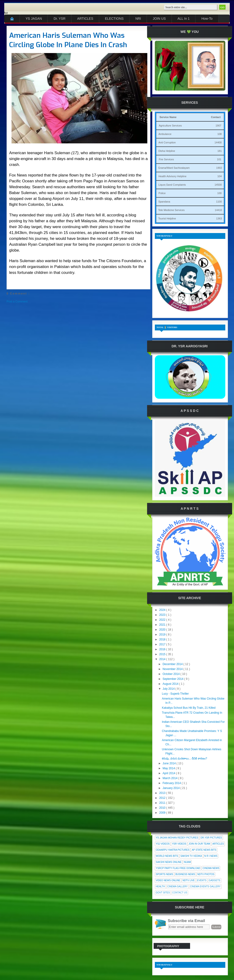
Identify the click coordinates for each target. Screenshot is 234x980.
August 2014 (171, 684)
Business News (185, 874)
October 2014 (172, 674)
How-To (207, 19)
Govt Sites (163, 893)
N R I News (211, 856)
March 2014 (170, 778)
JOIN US (159, 19)
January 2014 (172, 788)
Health (160, 886)
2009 (163, 813)
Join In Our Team (199, 844)
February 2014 (172, 783)
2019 (163, 635)
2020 (163, 630)
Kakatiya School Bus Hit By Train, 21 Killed (189, 708)
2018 (163, 639)
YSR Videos (179, 844)
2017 (163, 644)
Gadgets (215, 880)
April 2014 (169, 773)
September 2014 (173, 679)
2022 (163, 620)
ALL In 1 (184, 19)
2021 (163, 625)
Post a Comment (17, 302)
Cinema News (211, 868)
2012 (163, 798)
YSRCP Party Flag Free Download (178, 868)
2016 (163, 649)
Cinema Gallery (177, 886)
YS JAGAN (34, 19)
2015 (163, 654)
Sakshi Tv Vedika (191, 856)
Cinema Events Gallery (205, 886)
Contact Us (180, 893)
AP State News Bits (204, 850)
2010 (163, 808)
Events (202, 880)
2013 (163, 793)
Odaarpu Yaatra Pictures (173, 850)
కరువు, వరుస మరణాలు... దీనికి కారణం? (184, 758)
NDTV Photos (206, 874)
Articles (218, 844)
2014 (163, 659)
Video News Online (168, 880)
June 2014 (170, 763)
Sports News (164, 874)
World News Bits (167, 856)
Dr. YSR (59, 19)
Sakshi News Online (169, 862)
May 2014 (169, 768)
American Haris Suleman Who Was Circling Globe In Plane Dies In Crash (68, 40)
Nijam (187, 862)
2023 (163, 615)
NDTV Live (189, 880)
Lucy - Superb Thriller (175, 694)
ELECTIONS (114, 19)
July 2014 (169, 689)
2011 (163, 803)
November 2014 (173, 669)
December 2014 (173, 664)
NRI (138, 19)
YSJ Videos (163, 844)
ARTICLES (85, 19)
